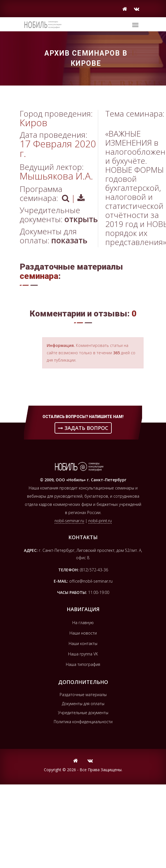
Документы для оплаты (83, 704)
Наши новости (83, 633)
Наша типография (83, 664)
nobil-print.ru (100, 521)
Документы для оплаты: (54, 236)
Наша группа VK (83, 654)
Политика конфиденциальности (83, 722)
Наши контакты (83, 643)
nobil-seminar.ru (69, 521)
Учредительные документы (83, 713)
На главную (83, 623)
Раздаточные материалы (83, 695)
